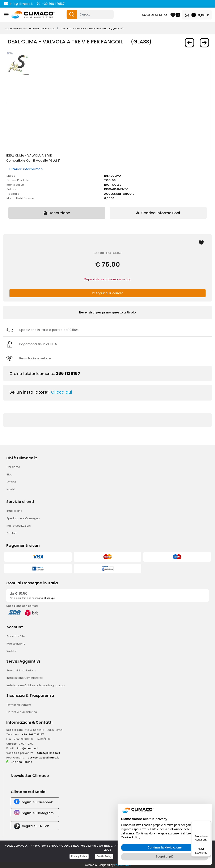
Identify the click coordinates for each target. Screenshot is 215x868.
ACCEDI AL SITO (154, 15)
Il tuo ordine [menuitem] (14, 511)
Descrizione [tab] (57, 213)
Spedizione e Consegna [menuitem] (23, 518)
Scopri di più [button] (165, 856)
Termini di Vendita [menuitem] (19, 705)
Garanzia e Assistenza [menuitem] (22, 712)
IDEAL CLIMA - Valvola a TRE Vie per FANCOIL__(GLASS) (92, 29)
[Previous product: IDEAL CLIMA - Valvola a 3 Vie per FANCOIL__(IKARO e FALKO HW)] (189, 43)
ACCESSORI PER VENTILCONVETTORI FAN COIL (30, 29)
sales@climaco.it (49, 753)
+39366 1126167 (33, 734)
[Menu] (208, 824)
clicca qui (49, 598)
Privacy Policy (79, 856)
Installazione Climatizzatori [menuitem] (25, 678)
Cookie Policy (104, 856)
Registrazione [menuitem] (16, 644)
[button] (72, 14)
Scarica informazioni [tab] (158, 213)
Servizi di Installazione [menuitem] (21, 670)
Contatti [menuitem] (12, 533)
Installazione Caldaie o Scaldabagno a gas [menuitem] (36, 685)
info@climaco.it (21, 4)
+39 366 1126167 (53, 4)
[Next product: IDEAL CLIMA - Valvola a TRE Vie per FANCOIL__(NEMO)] (204, 43)
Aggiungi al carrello (107, 293)
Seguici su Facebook (37, 802)
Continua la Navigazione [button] (165, 847)
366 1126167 (68, 373)
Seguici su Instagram (37, 813)
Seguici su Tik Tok (36, 826)
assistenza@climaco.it (43, 758)
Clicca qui (62, 392)
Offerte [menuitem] (11, 482)
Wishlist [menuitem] (12, 651)
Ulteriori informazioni (26, 169)
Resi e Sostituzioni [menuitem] (19, 526)
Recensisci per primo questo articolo (107, 312)
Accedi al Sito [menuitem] (16, 636)
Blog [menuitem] (10, 474)
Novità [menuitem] (11, 489)
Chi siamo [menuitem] (13, 467)
